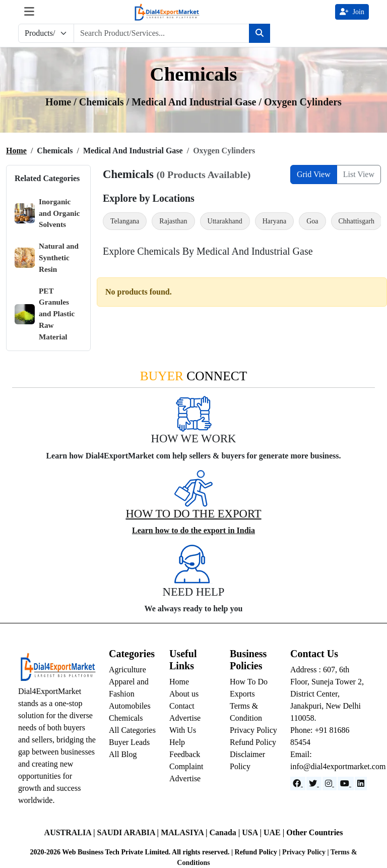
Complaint (186, 766)
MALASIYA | (185, 832)
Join (352, 12)
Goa (312, 221)
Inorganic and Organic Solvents (47, 213)
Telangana (125, 221)
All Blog (123, 754)
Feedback (185, 754)
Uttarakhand (225, 221)
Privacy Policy (253, 730)
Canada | (225, 832)
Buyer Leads (129, 742)
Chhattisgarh (357, 221)
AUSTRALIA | (71, 832)
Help (177, 742)
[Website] (314, 784)
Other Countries (314, 832)
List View (359, 174)
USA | (253, 832)
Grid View (314, 174)
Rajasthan (173, 221)
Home (16, 151)
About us (184, 694)
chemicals (103, 102)
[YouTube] (346, 784)
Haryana (274, 221)
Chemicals (126, 718)
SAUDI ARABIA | (129, 832)
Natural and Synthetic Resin (47, 257)
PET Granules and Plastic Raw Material (45, 314)
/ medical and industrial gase (193, 102)
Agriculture (127, 670)
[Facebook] (298, 784)
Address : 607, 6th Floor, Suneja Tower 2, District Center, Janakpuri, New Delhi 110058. (327, 694)
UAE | (275, 832)
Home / (62, 102)
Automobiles (130, 706)
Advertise (185, 778)
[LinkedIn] (361, 784)
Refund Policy (253, 742)
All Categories (132, 730)
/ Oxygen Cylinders (300, 102)
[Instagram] (330, 784)
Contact (182, 706)
